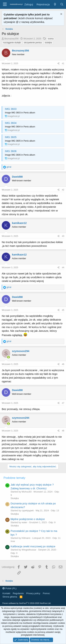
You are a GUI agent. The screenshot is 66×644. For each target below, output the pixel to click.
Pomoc (46, 593)
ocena (51, 39)
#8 (63, 431)
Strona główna (10, 597)
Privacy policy (33, 593)
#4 (63, 268)
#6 (63, 364)
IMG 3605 (11, 137)
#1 (63, 64)
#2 (63, 190)
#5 (63, 310)
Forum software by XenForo (27, 603)
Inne (13, 541)
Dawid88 (17, 177)
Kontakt (6, 593)
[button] (5, 4)
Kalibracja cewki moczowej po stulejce (33, 546)
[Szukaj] (62, 4)
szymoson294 (21, 351)
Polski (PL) (9, 588)
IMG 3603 (11, 109)
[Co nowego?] (55, 4)
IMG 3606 (11, 151)
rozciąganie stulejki (12, 43)
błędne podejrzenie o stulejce (28, 519)
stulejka (48, 43)
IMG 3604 (11, 123)
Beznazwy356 (12, 39)
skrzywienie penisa (33, 43)
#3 (63, 236)
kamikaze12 (19, 223)
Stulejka (15, 498)
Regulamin (18, 593)
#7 (63, 403)
